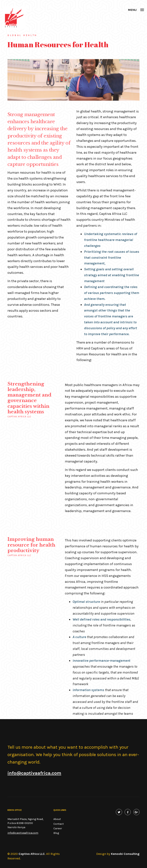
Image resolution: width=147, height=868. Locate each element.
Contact (59, 824)
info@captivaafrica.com (23, 833)
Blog (56, 833)
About (57, 819)
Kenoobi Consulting (125, 854)
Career (58, 828)
